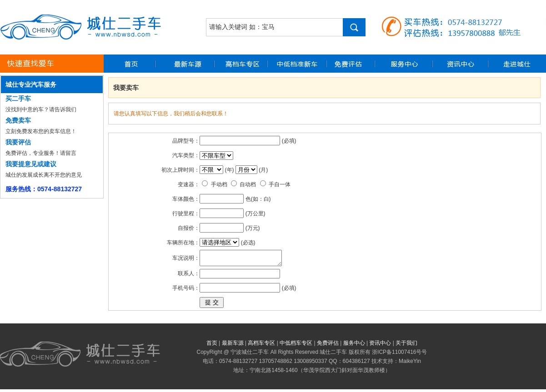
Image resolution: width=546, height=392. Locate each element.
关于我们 (406, 346)
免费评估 (328, 346)
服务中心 (354, 346)
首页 (212, 346)
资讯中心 (380, 346)
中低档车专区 (296, 346)
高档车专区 (261, 346)
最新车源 (233, 346)
